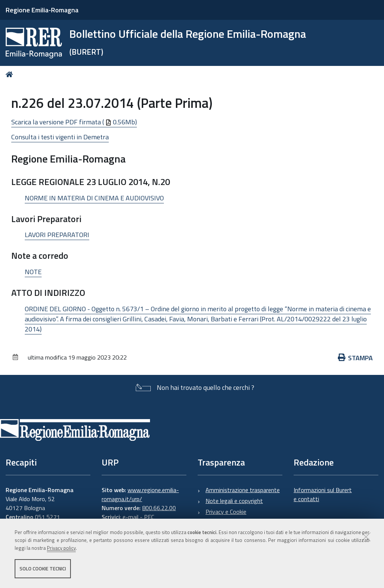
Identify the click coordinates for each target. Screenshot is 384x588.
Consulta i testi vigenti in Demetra (60, 137)
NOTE (33, 272)
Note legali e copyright (234, 501)
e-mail (130, 517)
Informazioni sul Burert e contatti (323, 494)
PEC (149, 517)
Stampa (355, 358)
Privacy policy (61, 548)
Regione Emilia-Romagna (42, 10)
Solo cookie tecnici (43, 569)
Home (11, 74)
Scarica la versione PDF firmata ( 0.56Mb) (74, 122)
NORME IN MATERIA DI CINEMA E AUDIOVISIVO (94, 198)
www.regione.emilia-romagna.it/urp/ (140, 494)
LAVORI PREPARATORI (57, 235)
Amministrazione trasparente (243, 490)
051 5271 (47, 517)
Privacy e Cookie (226, 512)
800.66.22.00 (159, 508)
